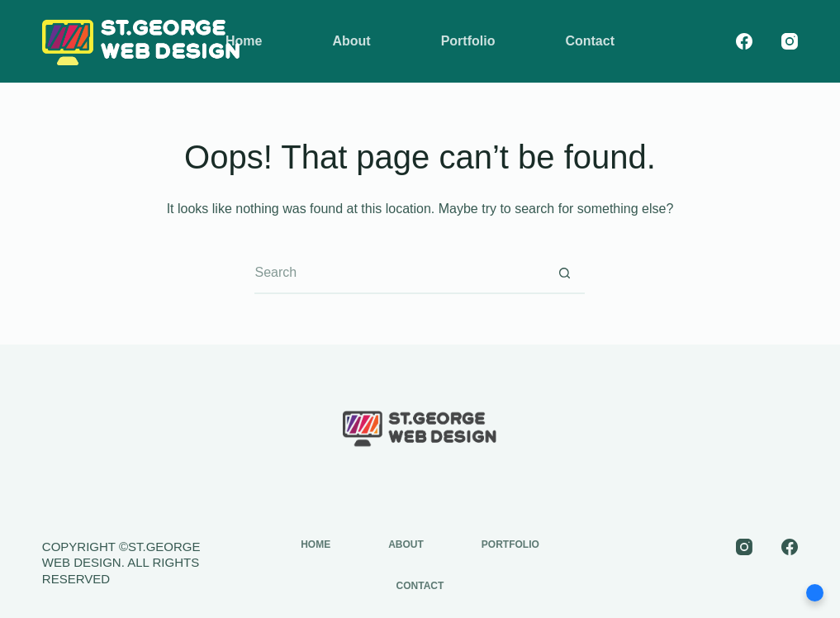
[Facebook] (744, 41)
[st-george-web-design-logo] (141, 41)
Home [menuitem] (244, 41)
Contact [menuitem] (590, 41)
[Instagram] (790, 41)
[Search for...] (399, 273)
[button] (815, 593)
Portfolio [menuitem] (468, 41)
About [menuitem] (351, 41)
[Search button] (564, 273)
